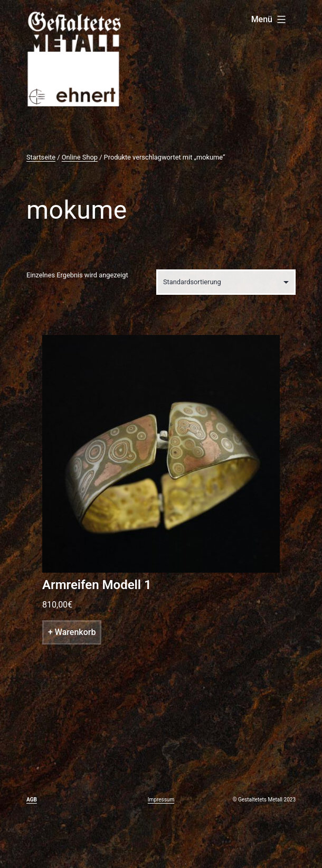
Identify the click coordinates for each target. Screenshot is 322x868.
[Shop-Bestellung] (226, 282)
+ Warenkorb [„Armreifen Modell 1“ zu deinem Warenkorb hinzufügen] (72, 632)
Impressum (161, 800)
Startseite (41, 157)
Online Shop (80, 157)
